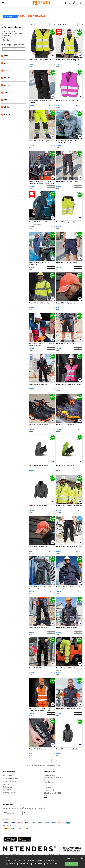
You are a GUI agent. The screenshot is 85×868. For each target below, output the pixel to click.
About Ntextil (8, 775)
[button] (66, 3)
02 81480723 (49, 787)
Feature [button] (7, 114)
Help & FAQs (8, 790)
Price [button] (6, 70)
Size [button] (5, 100)
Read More (51, 860)
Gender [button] (7, 63)
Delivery (6, 784)
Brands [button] (7, 78)
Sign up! (27, 813)
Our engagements (9, 793)
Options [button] (7, 85)
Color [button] (6, 92)
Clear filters (14, 49)
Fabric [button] (6, 107)
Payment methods (9, 781)
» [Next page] (60, 761)
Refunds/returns (9, 787)
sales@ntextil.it (49, 782)
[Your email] (13, 813)
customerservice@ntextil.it (53, 778)
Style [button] (6, 56)
